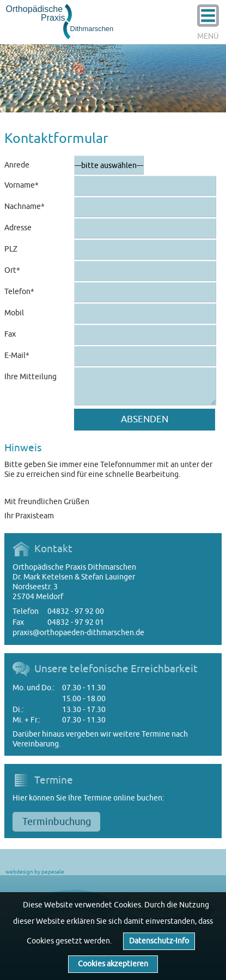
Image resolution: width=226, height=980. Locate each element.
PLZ (11, 249)
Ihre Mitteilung (30, 377)
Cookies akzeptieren (113, 964)
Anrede (17, 165)
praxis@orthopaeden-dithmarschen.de (78, 633)
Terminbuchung (57, 822)
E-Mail (23, 353)
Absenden (145, 419)
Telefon (23, 289)
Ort (23, 268)
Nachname (25, 204)
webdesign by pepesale (35, 872)
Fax (10, 334)
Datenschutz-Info (159, 941)
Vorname (23, 183)
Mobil (14, 313)
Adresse (18, 228)
